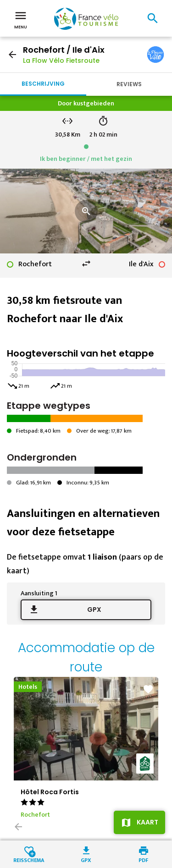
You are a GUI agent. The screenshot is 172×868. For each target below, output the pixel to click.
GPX (94, 610)
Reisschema (29, 860)
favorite (148, 689)
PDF (143, 860)
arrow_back (12, 55)
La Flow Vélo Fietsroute (61, 60)
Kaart (147, 822)
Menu (21, 19)
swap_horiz (86, 264)
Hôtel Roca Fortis (50, 792)
